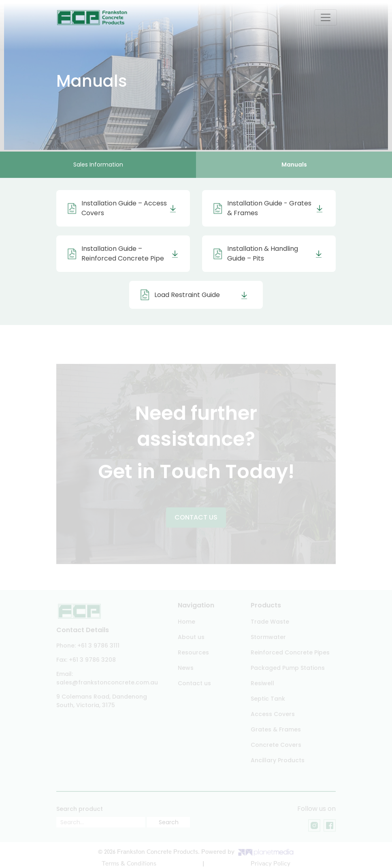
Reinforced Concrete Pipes (290, 652)
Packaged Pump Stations (288, 668)
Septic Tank (268, 699)
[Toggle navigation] (326, 17)
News (186, 668)
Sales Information (98, 165)
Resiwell (262, 683)
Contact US (196, 518)
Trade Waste (270, 622)
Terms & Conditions (129, 864)
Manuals (294, 165)
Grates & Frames (276, 729)
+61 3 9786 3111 (98, 646)
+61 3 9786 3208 (92, 660)
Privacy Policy (271, 864)
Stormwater (268, 637)
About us (191, 637)
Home (186, 622)
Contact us (194, 683)
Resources (193, 652)
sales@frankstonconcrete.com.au (107, 682)
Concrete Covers (276, 745)
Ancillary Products (278, 760)
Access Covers (273, 714)
